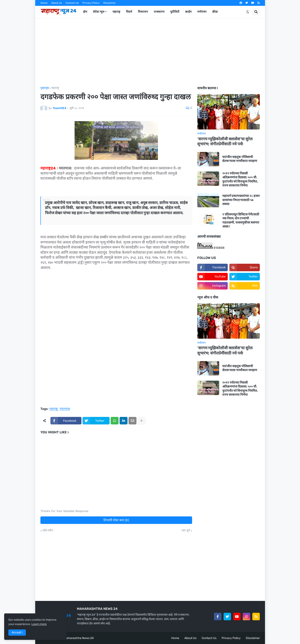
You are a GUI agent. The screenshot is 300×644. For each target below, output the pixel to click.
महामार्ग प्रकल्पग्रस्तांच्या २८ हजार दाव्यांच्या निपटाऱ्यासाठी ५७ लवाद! (241, 200)
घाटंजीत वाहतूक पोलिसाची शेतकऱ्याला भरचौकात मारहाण (240, 159)
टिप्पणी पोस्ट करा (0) (116, 520)
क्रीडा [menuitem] (215, 12)
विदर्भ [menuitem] (129, 12)
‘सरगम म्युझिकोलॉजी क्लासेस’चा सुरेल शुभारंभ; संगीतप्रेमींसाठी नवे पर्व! (225, 142)
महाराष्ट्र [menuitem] (116, 12)
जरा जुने (186, 531)
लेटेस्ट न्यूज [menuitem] (99, 12)
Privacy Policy (91, 3)
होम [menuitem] (85, 12)
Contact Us (72, 3)
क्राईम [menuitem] (188, 12)
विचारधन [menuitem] (143, 12)
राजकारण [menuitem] (159, 12)
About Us (57, 3)
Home (44, 3)
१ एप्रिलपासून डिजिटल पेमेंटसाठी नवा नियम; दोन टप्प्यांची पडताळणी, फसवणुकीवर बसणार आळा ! (241, 221)
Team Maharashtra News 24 (75, 638)
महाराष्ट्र (55, 88)
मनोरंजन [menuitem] (202, 12)
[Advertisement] (150, 52)
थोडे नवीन (48, 531)
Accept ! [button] (17, 632)
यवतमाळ (65, 409)
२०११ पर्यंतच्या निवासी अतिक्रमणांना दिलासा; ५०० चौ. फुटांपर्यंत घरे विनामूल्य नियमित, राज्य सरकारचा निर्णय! (240, 180)
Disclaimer (110, 3)
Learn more (39, 624)
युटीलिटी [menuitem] (175, 12)
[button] (248, 12)
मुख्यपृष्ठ (45, 88)
